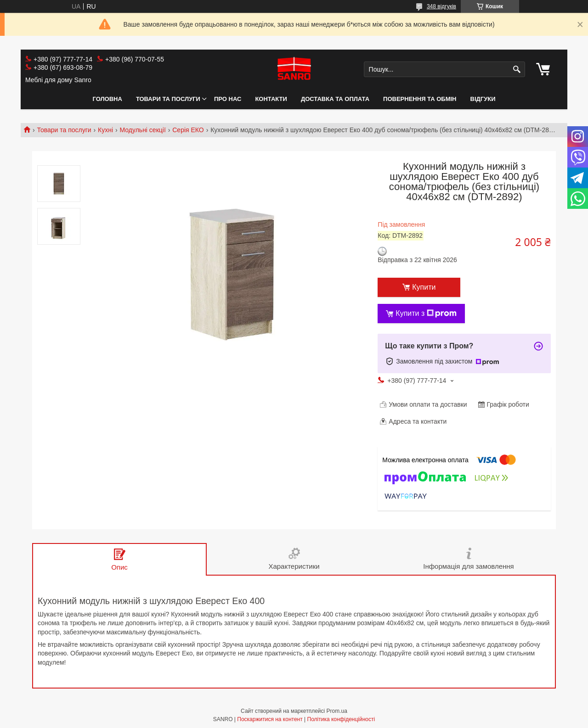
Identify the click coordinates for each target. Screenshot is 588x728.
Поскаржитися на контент (270, 719)
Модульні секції (143, 130)
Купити (424, 287)
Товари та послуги (168, 99)
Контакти (271, 99)
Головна (107, 99)
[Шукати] (517, 70)
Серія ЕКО (188, 130)
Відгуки (483, 99)
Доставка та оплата (335, 99)
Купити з (426, 314)
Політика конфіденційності (341, 719)
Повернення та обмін (420, 99)
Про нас (228, 99)
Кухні (105, 130)
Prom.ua (337, 711)
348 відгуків (441, 6)
